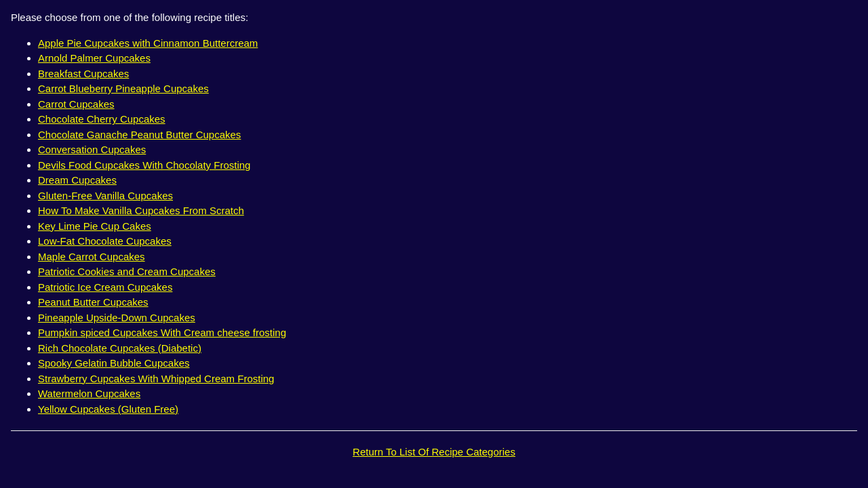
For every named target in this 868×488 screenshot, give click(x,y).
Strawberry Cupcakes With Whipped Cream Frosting (156, 379)
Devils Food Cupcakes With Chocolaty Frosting (144, 165)
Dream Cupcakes (77, 180)
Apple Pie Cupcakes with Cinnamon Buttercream (148, 43)
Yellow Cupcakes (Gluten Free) (108, 409)
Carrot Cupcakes (76, 104)
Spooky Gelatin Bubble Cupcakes (114, 363)
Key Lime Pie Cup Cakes (95, 226)
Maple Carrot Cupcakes (92, 257)
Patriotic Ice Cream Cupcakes (105, 287)
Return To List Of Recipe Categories (434, 452)
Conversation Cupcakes (92, 149)
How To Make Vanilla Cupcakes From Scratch (141, 210)
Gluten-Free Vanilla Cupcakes (105, 196)
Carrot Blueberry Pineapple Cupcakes (123, 88)
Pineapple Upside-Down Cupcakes (117, 318)
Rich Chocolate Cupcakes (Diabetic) (120, 348)
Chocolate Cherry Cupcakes (102, 119)
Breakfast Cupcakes (83, 74)
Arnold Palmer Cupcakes (94, 58)
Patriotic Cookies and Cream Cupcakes (127, 271)
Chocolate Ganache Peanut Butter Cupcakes (139, 135)
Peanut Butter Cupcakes (93, 302)
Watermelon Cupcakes (89, 393)
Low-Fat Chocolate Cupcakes (105, 241)
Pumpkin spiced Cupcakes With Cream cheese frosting (162, 332)
